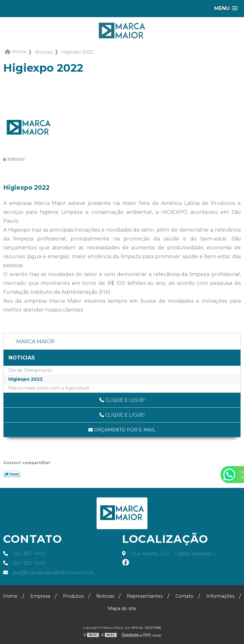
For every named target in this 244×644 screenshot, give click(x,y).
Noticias (22, 358)
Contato (184, 596)
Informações (220, 596)
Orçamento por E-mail (122, 430)
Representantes (145, 596)
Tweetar (12, 474)
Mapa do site (122, 608)
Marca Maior (35, 342)
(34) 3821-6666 (24, 554)
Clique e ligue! (122, 400)
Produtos (73, 596)
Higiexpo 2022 (25, 379)
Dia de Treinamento (30, 370)
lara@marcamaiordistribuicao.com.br (48, 573)
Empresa (40, 596)
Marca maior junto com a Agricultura (49, 388)
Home (10, 596)
